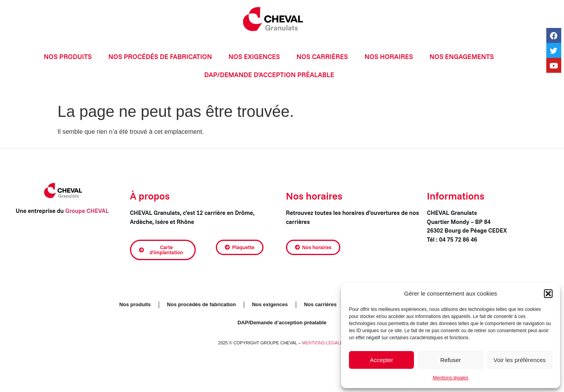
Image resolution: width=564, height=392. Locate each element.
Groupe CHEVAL (88, 211)
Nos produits (68, 56)
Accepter (381, 360)
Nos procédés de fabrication (160, 56)
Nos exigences (254, 56)
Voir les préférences (520, 360)
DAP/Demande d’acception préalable (269, 75)
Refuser (451, 360)
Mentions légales (451, 378)
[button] (548, 294)
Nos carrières (322, 56)
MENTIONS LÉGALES (324, 343)
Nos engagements (462, 56)
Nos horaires (389, 56)
